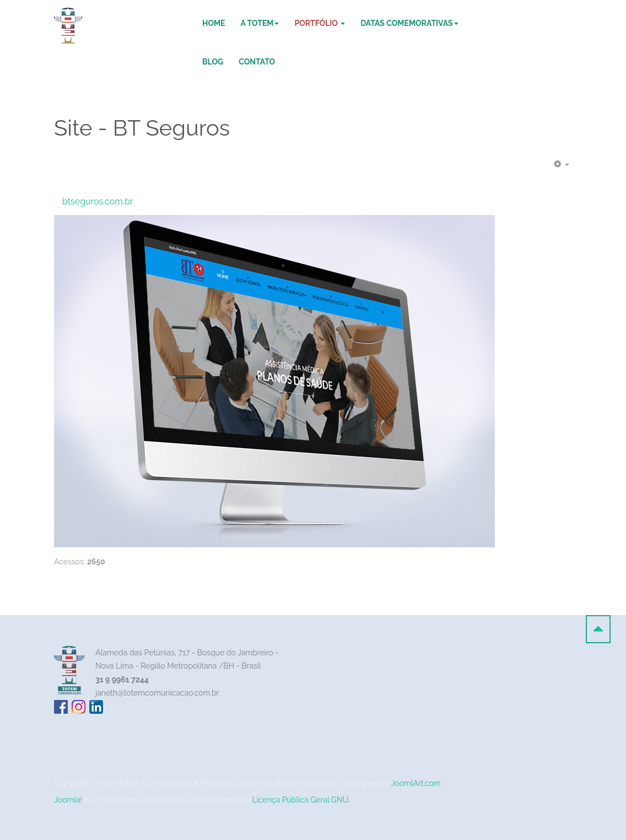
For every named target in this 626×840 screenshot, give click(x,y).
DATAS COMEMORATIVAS (409, 23)
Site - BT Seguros (142, 128)
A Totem (260, 23)
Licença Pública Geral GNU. (301, 800)
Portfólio (320, 23)
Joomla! (68, 800)
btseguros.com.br (98, 201)
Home (214, 23)
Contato (257, 62)
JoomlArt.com (416, 783)
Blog (213, 62)
